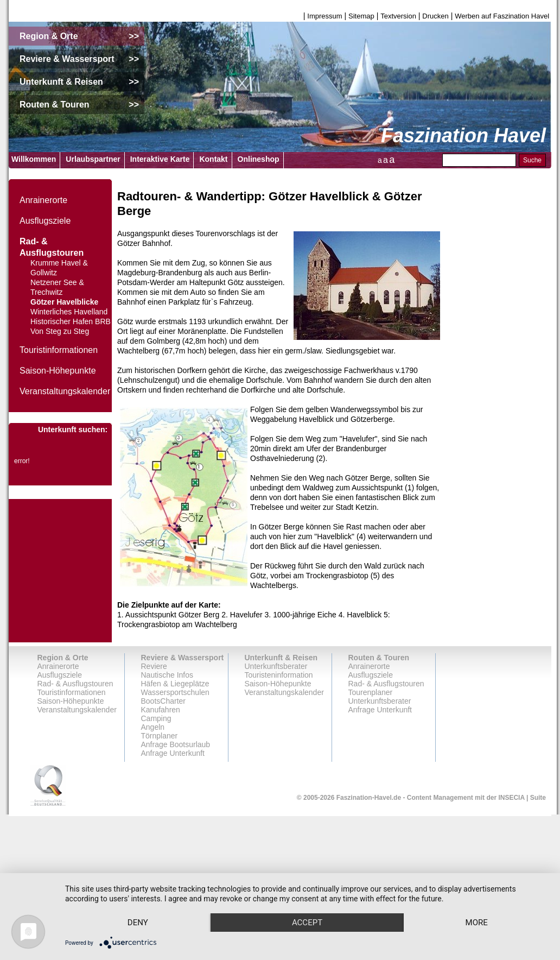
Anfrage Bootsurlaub (176, 744)
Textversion (398, 16)
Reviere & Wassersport (183, 658)
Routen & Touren (379, 658)
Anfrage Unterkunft (380, 710)
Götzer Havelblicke (64, 302)
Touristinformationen (59, 350)
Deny (141, 903)
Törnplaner (160, 736)
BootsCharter (163, 701)
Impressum (324, 16)
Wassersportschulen (175, 692)
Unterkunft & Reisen (281, 658)
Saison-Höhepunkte (58, 371)
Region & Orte (63, 658)
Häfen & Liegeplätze (175, 684)
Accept (315, 903)
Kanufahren (161, 710)
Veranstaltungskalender (65, 391)
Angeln (153, 727)
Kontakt (213, 159)
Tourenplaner (371, 692)
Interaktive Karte (160, 159)
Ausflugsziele (45, 221)
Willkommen (34, 159)
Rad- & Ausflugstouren (75, 684)
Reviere (154, 666)
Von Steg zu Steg (60, 331)
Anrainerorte (43, 200)
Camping (156, 718)
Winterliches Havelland (69, 312)
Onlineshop (259, 159)
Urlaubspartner (93, 159)
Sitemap (361, 16)
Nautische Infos (167, 675)
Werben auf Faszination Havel (502, 16)
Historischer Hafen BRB (71, 321)
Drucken (435, 16)
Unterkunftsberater (276, 666)
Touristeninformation (279, 675)
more (140, 922)
